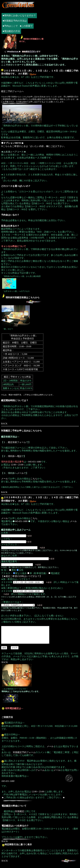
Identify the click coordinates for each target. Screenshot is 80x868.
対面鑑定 (20, 815)
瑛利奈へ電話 (15, 456)
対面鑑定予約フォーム (24, 756)
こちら (34, 479)
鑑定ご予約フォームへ (12, 91)
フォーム (40, 773)
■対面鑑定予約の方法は (15, 21)
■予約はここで (10, 26)
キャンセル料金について (14, 246)
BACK (4, 424)
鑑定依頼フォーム (17, 442)
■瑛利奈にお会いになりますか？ (19, 15)
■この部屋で (26, 26)
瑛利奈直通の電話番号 (12, 462)
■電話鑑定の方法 (11, 31)
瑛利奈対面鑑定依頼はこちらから (23, 297)
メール (20, 473)
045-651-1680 (35, 462)
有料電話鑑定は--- (14, 712)
